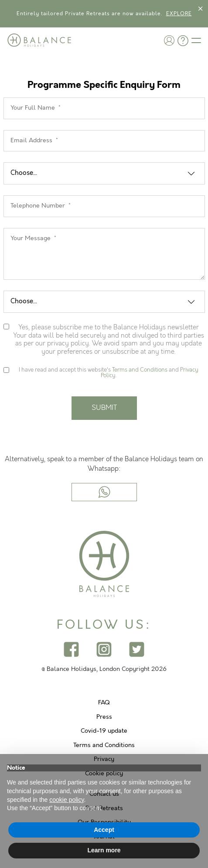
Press (104, 717)
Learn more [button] (104, 850)
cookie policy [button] (66, 800)
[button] (169, 40)
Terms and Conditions (140, 370)
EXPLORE (179, 14)
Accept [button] (104, 830)
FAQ (104, 703)
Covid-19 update (104, 731)
